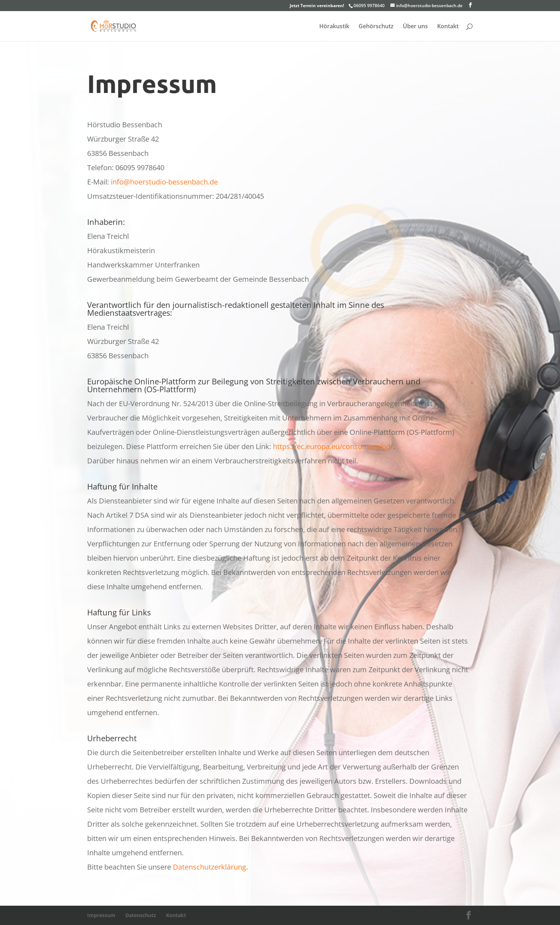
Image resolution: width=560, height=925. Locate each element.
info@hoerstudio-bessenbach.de (164, 182)
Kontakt (448, 27)
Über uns (415, 27)
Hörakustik (334, 27)
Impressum (101, 915)
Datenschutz (141, 915)
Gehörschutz (376, 27)
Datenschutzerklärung (209, 867)
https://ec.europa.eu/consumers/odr (333, 446)
